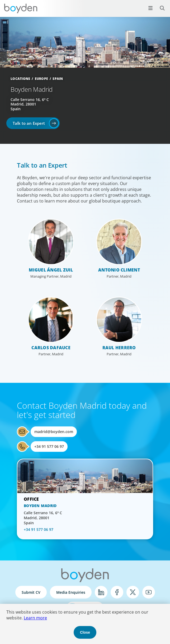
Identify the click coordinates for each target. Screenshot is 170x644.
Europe (42, 79)
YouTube (149, 592)
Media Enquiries (71, 592)
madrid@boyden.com (54, 432)
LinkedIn (101, 592)
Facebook (117, 592)
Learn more (35, 618)
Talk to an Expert (29, 123)
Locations (20, 79)
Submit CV (31, 592)
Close (85, 632)
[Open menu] (150, 8)
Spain (58, 79)
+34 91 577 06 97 (49, 446)
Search (159, 5)
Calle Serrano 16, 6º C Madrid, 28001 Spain (30, 104)
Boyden (21, 8)
